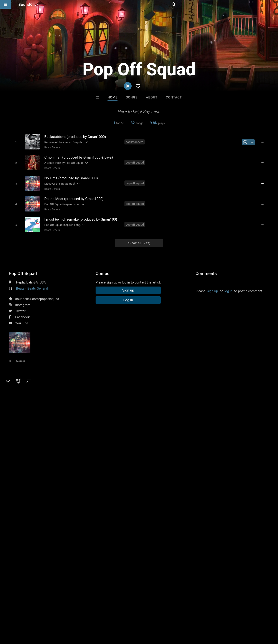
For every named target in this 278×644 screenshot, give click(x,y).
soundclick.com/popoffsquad (37, 294)
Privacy (104, 618)
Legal (117, 618)
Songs (132, 97)
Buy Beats (125, 547)
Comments (206, 269)
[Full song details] (264, 142)
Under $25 (180, 547)
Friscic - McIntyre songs (159, 523)
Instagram (23, 300)
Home (113, 97)
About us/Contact (39, 618)
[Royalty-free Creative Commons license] (250, 142)
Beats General (51, 147)
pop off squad (136, 161)
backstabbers (135, 142)
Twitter (20, 306)
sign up (213, 286)
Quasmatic (193, 523)
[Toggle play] (15, 142)
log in (228, 286)
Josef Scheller (85, 523)
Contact (174, 97)
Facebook (22, 312)
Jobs (60, 618)
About (152, 97)
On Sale (152, 547)
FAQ (18, 618)
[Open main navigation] (5, 4)
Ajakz (121, 523)
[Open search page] (274, 4)
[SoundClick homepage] (29, 4)
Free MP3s (98, 547)
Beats (20, 284)
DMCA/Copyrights (81, 618)
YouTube (22, 318)
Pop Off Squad (23, 269)
